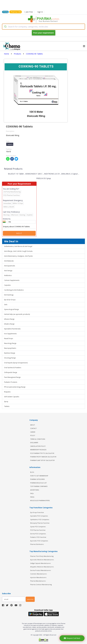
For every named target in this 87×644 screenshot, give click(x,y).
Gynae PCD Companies (38, 527)
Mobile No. (7, 219)
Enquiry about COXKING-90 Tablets (19, 227)
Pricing (6, 12)
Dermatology (9, 295)
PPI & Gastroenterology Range (15, 387)
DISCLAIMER (34, 443)
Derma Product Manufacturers (41, 570)
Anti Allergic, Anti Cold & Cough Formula (18, 251)
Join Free (29, 12)
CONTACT (33, 428)
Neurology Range (10, 343)
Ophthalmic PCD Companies (40, 519)
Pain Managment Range (12, 377)
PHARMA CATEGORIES (37, 479)
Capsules (7, 285)
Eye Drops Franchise (37, 512)
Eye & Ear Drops (10, 300)
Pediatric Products (11, 382)
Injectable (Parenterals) (12, 329)
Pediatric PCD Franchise (38, 537)
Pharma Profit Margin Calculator (43, 457)
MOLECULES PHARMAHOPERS (40, 500)
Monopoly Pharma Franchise (40, 523)
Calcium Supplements (12, 280)
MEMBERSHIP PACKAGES (38, 450)
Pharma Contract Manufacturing (41, 585)
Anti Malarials (9, 261)
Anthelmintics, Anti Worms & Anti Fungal (18, 246)
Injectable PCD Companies (39, 516)
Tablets (7, 406)
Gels (6, 305)
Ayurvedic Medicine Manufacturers (42, 560)
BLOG (32, 472)
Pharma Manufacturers (38, 581)
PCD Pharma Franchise (38, 530)
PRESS (32, 497)
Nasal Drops (9, 338)
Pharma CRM (16, 12)
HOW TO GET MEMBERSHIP (39, 476)
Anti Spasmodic (10, 266)
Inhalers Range (9, 324)
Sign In (40, 12)
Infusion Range (9, 319)
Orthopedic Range (11, 372)
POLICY (33, 435)
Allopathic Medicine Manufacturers (42, 567)
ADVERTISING (35, 490)
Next (19, 233)
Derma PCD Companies (38, 534)
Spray (6, 402)
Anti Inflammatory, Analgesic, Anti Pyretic (18, 256)
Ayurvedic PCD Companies (39, 541)
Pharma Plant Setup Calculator (42, 460)
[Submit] (5, 27)
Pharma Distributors (37, 544)
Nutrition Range (10, 353)
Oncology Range (10, 358)
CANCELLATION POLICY (38, 446)
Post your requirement (44, 33)
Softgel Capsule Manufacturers (40, 563)
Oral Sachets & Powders (13, 368)
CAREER (33, 432)
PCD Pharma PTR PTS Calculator (42, 453)
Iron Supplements (10, 334)
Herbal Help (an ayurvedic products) (17, 314)
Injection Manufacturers (38, 577)
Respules (7, 392)
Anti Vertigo (8, 271)
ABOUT (33, 425)
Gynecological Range (11, 309)
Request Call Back (72, 638)
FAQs (32, 493)
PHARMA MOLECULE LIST (38, 483)
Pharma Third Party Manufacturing (42, 556)
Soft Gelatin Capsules (12, 397)
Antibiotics (8, 275)
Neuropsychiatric (10, 348)
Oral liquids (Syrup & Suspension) (16, 363)
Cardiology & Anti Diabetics (14, 290)
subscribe (30, 599)
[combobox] (43, 27)
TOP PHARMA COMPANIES (39, 486)
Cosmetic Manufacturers (38, 574)
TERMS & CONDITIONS (38, 439)
